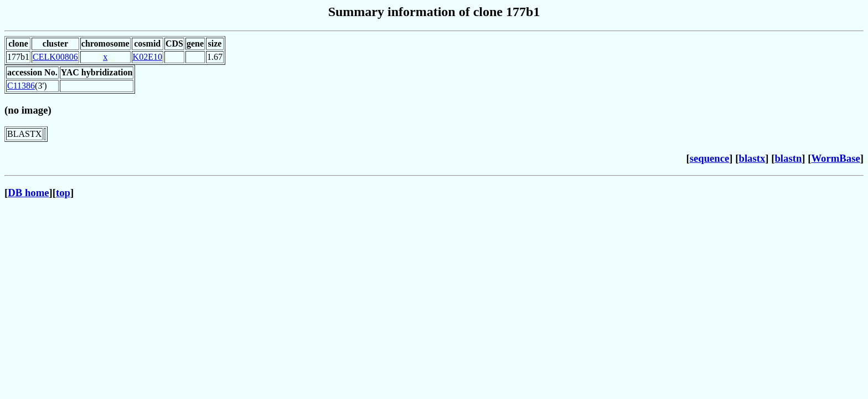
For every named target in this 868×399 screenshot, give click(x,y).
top (63, 193)
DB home (28, 193)
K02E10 (148, 57)
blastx (752, 158)
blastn (788, 158)
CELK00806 (55, 57)
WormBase (835, 158)
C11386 (21, 86)
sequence (710, 158)
